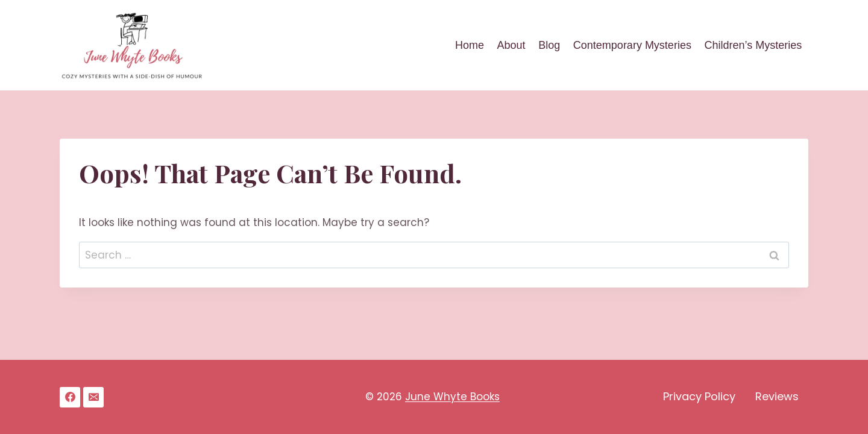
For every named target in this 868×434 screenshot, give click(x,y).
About (511, 45)
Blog (549, 45)
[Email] (93, 397)
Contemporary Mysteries (632, 45)
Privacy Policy (699, 396)
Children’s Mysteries (753, 45)
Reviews (777, 396)
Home (470, 45)
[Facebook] (70, 397)
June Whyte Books (452, 397)
